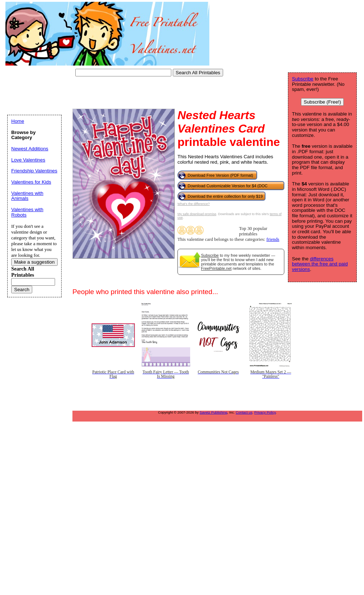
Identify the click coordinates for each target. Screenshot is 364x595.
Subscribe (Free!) (323, 102)
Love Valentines (28, 160)
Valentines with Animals (27, 196)
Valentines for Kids (31, 182)
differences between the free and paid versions (320, 264)
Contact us (244, 412)
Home (18, 121)
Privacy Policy (265, 412)
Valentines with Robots (27, 212)
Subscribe (210, 255)
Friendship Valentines (34, 171)
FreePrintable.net (216, 268)
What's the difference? (194, 204)
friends (273, 239)
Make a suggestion (34, 262)
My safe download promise (197, 214)
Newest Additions (30, 149)
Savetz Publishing (213, 412)
